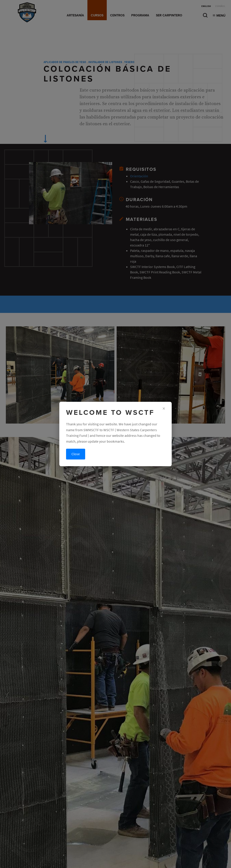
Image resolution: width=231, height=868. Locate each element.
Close (76, 454)
